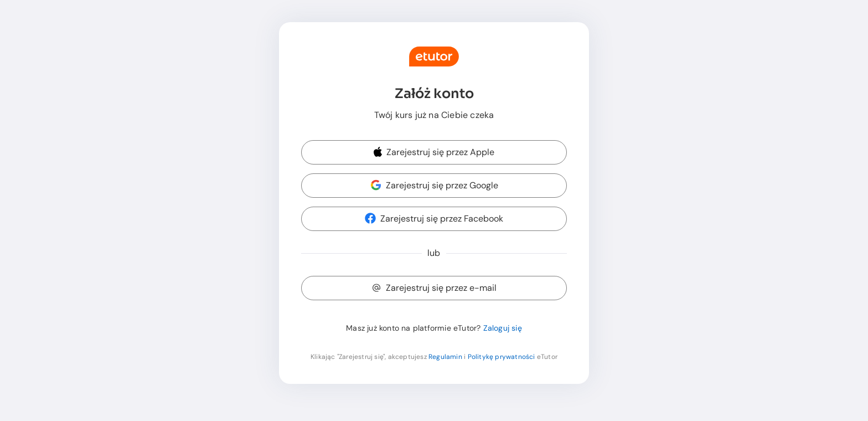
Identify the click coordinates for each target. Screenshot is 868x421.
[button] (434, 153)
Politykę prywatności (502, 357)
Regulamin (445, 357)
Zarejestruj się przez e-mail (434, 288)
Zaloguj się (503, 328)
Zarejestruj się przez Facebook (434, 219)
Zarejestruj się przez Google (434, 185)
